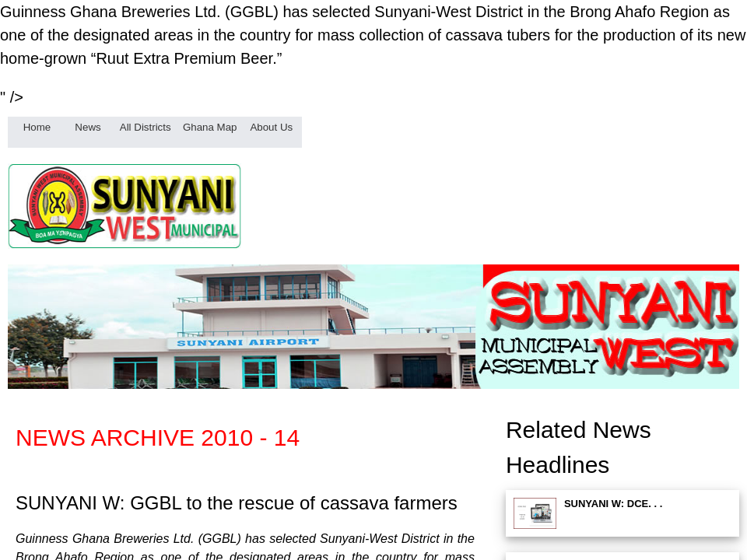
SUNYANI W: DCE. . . (613, 504)
